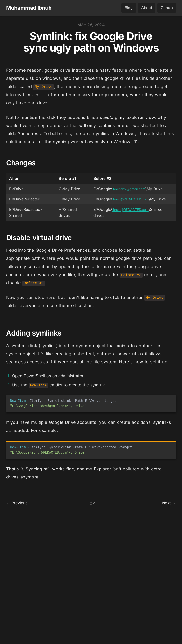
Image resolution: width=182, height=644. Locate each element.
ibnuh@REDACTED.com (130, 199)
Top (91, 624)
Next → (169, 624)
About (147, 8)
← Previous (17, 624)
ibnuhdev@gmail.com (128, 189)
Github (167, 8)
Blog (129, 8)
